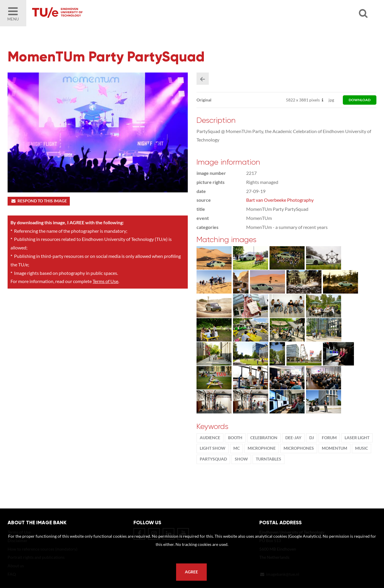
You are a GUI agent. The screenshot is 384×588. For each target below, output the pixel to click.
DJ (312, 438)
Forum (329, 438)
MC (237, 448)
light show (213, 448)
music (362, 448)
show (241, 459)
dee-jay (293, 438)
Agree (191, 572)
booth (235, 438)
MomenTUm (335, 448)
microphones (299, 448)
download (360, 100)
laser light (357, 438)
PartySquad (213, 459)
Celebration (264, 438)
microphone (262, 448)
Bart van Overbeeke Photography (280, 200)
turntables (269, 459)
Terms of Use (105, 281)
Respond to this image (39, 201)
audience (210, 438)
